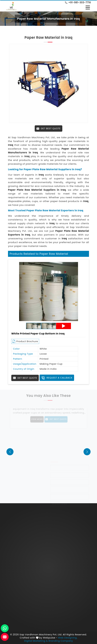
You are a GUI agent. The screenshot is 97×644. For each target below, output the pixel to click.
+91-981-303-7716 (78, 2)
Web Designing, (68, 638)
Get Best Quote (48, 128)
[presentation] (10, 452)
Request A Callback (57, 378)
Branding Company (61, 641)
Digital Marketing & (36, 641)
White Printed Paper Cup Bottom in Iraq (38, 334)
